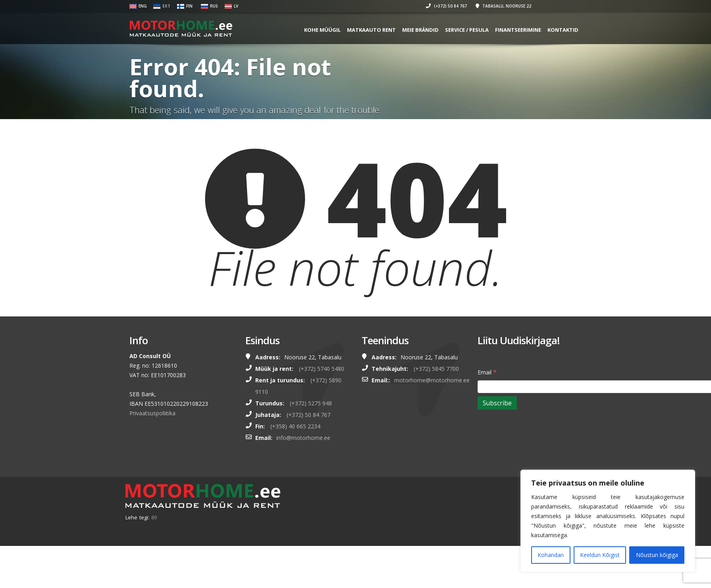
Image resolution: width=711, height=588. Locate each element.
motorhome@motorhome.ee (432, 380)
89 (154, 517)
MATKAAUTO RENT (400, 30)
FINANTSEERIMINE (547, 30)
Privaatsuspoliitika (152, 413)
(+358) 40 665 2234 (295, 426)
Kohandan (551, 555)
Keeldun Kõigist (600, 555)
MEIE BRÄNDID (449, 30)
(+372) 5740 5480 (322, 369)
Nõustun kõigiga (657, 555)
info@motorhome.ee (303, 438)
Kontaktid (592, 30)
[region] (608, 521)
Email (487, 372)
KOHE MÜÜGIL (351, 30)
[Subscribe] (497, 403)
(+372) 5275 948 (311, 403)
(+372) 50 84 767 (475, 6)
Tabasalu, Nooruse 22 (532, 6)
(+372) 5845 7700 (436, 369)
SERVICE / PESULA (495, 30)
